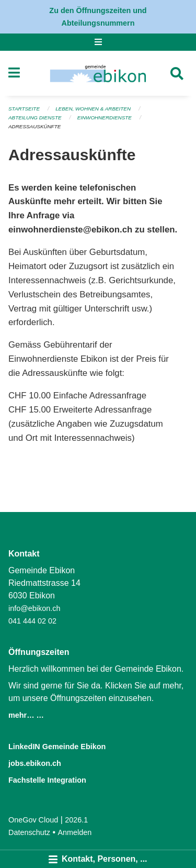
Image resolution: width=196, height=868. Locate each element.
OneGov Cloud (33, 820)
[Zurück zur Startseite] (98, 73)
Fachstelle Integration (47, 780)
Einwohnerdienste (105, 118)
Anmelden (75, 832)
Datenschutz (29, 832)
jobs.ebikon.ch (35, 763)
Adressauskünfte (34, 126)
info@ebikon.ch (34, 608)
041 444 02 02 (32, 621)
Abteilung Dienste (35, 118)
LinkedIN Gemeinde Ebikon (57, 747)
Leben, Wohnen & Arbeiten (93, 109)
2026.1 (76, 820)
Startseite (24, 109)
